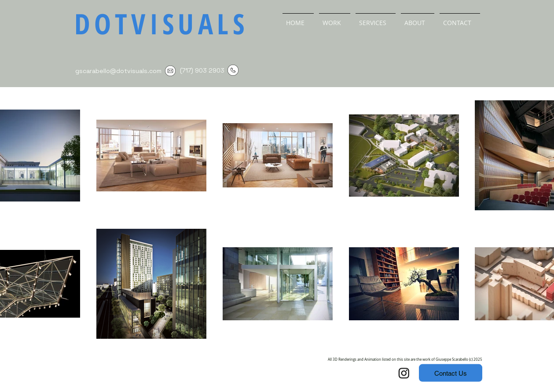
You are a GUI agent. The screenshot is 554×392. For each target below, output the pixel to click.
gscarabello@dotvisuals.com (118, 71)
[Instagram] (404, 373)
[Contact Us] (451, 373)
